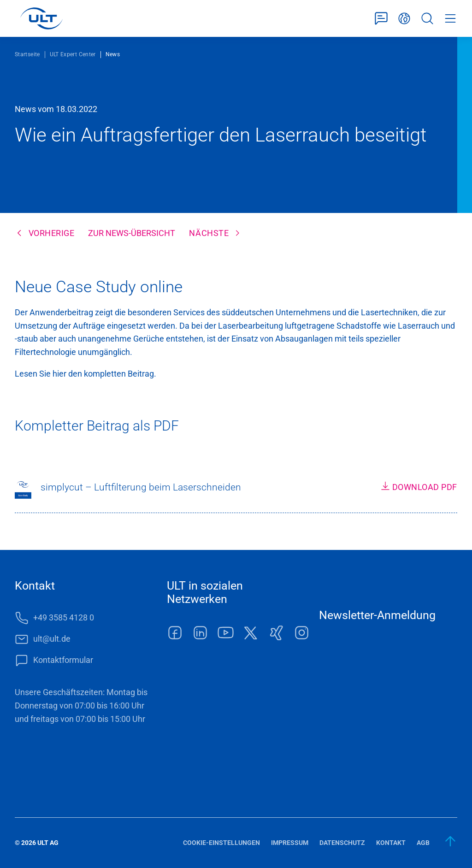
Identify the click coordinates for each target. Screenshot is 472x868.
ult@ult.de (52, 639)
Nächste (209, 233)
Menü (450, 19)
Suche (427, 19)
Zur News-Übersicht (132, 233)
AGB (423, 843)
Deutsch (404, 19)
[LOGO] (41, 18)
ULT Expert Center (73, 54)
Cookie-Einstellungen (221, 843)
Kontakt (391, 843)
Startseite (27, 54)
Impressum (290, 843)
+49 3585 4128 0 (64, 617)
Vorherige (52, 233)
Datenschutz (342, 843)
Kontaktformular (381, 19)
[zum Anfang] (451, 841)
